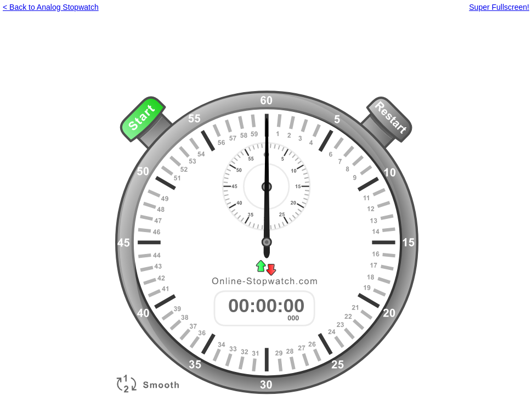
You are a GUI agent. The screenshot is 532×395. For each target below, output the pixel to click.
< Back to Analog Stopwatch (51, 7)
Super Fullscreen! (499, 7)
